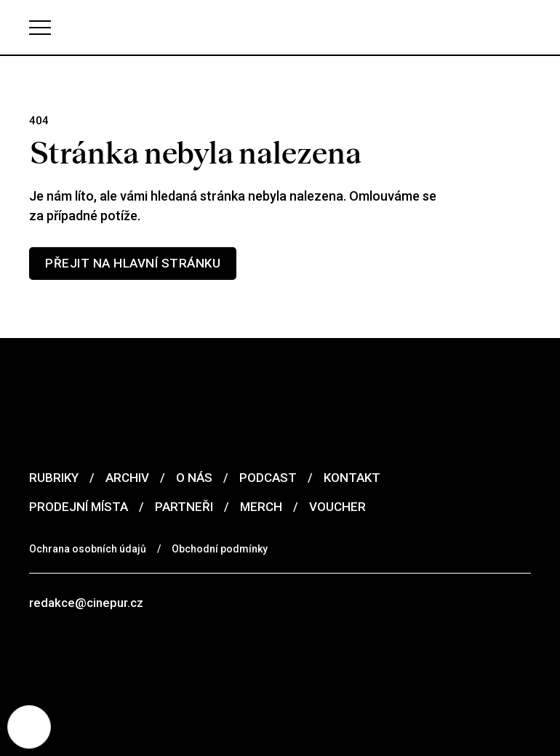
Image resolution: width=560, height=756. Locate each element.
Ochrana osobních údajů (88, 549)
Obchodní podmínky (220, 549)
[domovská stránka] (280, 27)
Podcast (268, 478)
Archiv (127, 478)
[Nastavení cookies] (29, 727)
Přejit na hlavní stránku (133, 263)
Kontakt (352, 478)
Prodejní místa (79, 507)
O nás (194, 478)
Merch (261, 507)
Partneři (184, 507)
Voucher (337, 507)
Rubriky (54, 478)
